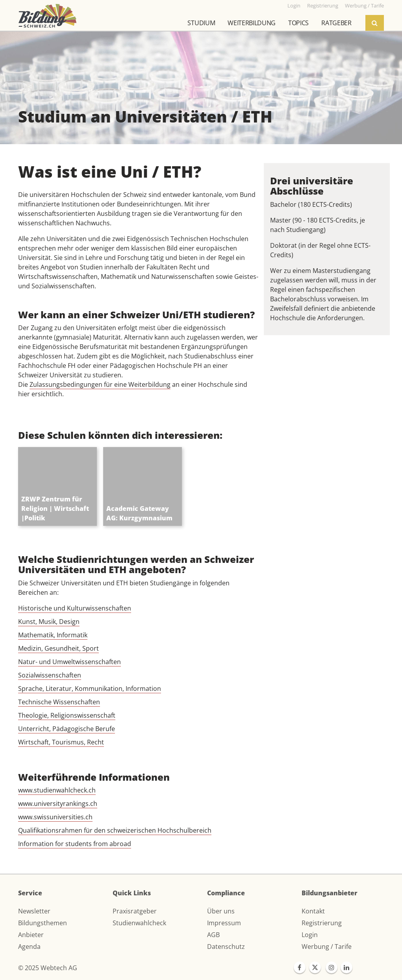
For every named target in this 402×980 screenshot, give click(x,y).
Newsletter (34, 911)
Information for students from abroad (75, 844)
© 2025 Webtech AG (48, 968)
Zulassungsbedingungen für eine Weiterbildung (100, 384)
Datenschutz (226, 947)
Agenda (29, 947)
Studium (201, 23)
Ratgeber (336, 23)
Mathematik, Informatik (53, 635)
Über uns (221, 911)
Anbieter (31, 935)
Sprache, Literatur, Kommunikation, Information (90, 689)
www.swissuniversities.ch (55, 817)
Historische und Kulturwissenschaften (75, 608)
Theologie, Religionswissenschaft (67, 715)
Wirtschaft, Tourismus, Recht (61, 742)
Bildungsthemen (43, 923)
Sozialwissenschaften (50, 675)
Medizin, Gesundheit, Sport (58, 648)
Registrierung (322, 923)
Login (310, 935)
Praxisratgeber (135, 911)
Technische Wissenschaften (59, 702)
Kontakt (313, 911)
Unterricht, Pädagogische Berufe (67, 729)
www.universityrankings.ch (58, 804)
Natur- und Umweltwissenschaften (69, 662)
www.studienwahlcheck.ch (57, 790)
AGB (213, 935)
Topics (298, 23)
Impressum (224, 923)
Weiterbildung (252, 23)
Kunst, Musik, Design (49, 622)
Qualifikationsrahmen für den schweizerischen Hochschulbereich (115, 830)
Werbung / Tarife (327, 947)
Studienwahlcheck (139, 923)
